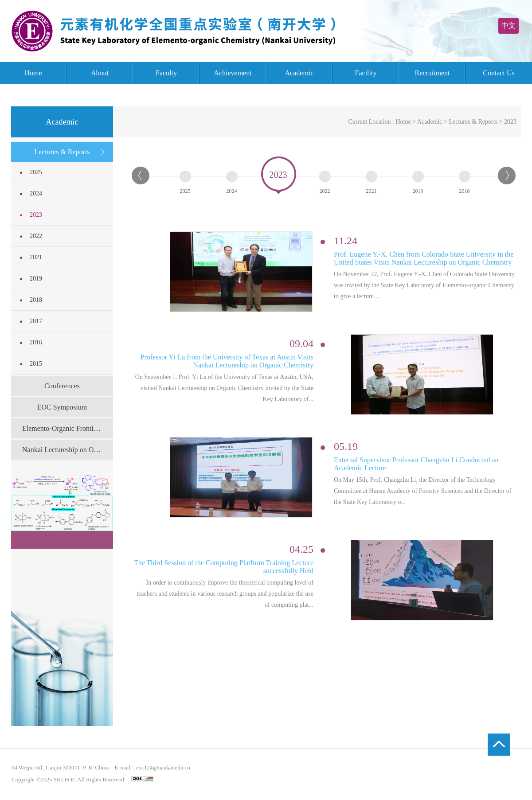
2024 (36, 193)
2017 (36, 321)
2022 (36, 236)
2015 (36, 364)
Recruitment (432, 73)
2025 (36, 172)
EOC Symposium (62, 407)
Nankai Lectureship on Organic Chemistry (68, 450)
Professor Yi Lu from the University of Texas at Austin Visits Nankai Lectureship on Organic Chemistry (227, 361)
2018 (36, 300)
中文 (509, 25)
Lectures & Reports (62, 152)
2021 (36, 257)
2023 (36, 215)
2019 (36, 279)
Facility (366, 73)
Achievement (233, 73)
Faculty (166, 73)
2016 (36, 342)
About (100, 73)
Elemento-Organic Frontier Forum (68, 428)
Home (33, 73)
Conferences (62, 386)
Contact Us (499, 73)
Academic (299, 73)
